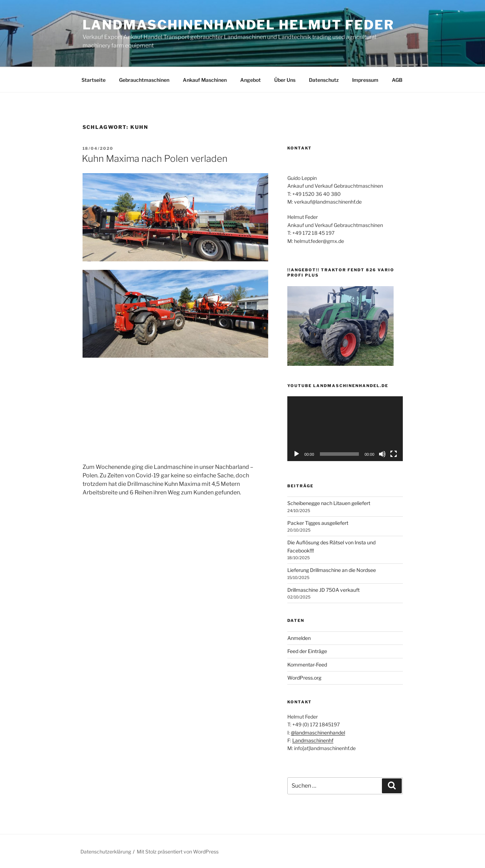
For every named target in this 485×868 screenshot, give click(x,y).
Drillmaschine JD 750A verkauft (323, 590)
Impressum (365, 80)
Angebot (250, 80)
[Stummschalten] (382, 454)
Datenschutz (324, 80)
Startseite (94, 80)
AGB (397, 80)
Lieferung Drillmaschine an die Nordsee (332, 570)
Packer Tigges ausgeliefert (318, 523)
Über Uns (285, 80)
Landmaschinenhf (313, 740)
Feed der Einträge (307, 651)
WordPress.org (304, 678)
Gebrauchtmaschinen (144, 80)
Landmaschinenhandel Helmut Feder (238, 25)
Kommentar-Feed (307, 665)
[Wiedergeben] (297, 454)
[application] (345, 429)
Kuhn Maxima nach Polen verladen (155, 158)
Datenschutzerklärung (106, 852)
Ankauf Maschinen (205, 80)
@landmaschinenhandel (318, 733)
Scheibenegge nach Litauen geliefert (329, 503)
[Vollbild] (394, 454)
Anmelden (299, 638)
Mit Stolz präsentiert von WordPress (178, 852)
